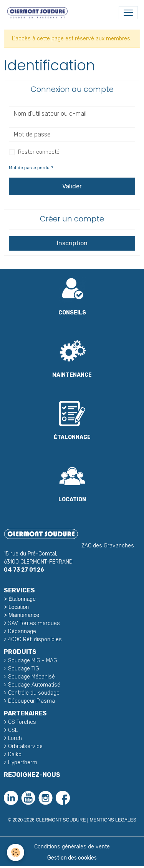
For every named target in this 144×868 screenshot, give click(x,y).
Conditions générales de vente (72, 847)
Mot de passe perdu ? (31, 168)
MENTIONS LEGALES (113, 820)
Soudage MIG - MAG (33, 661)
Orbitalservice (25, 746)
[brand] (39, 13)
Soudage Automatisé (34, 685)
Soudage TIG (24, 669)
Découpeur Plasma (31, 701)
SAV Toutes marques (34, 623)
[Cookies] (16, 852)
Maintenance (24, 615)
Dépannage (22, 631)
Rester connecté (39, 152)
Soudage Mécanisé (31, 677)
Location (19, 607)
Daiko (15, 754)
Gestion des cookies (72, 858)
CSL (13, 730)
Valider (72, 186)
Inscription (72, 243)
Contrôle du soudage (34, 693)
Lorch (15, 738)
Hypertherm (23, 762)
